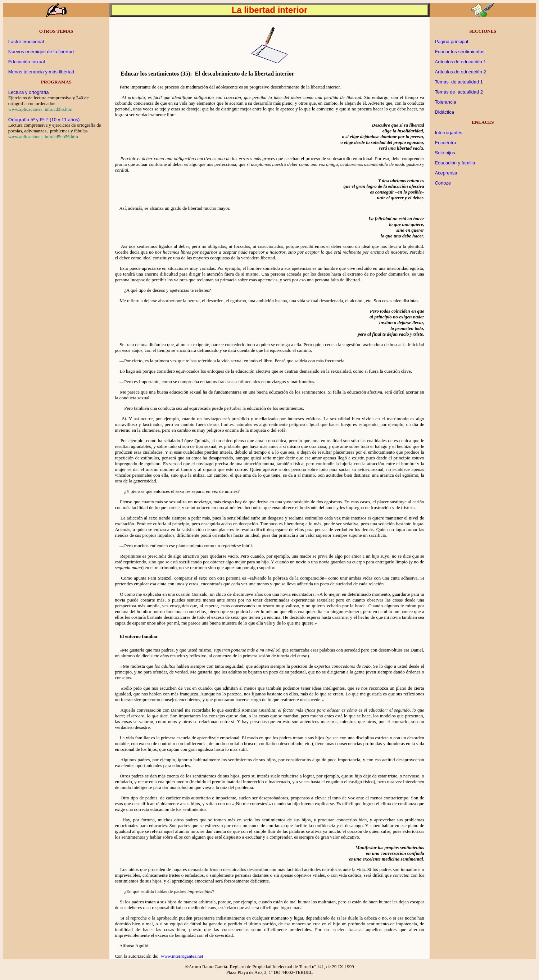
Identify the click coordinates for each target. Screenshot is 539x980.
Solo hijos (445, 153)
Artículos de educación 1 (460, 62)
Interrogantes (449, 133)
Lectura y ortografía (29, 92)
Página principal (451, 42)
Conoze (443, 183)
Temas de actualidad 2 (459, 92)
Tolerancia (445, 102)
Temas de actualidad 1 (459, 82)
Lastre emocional (26, 42)
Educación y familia (455, 163)
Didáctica (444, 112)
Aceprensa (446, 173)
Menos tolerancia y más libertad (41, 72)
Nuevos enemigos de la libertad (41, 52)
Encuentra (445, 143)
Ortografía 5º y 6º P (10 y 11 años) (44, 120)
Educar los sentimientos (459, 52)
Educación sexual (27, 62)
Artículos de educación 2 (460, 72)
